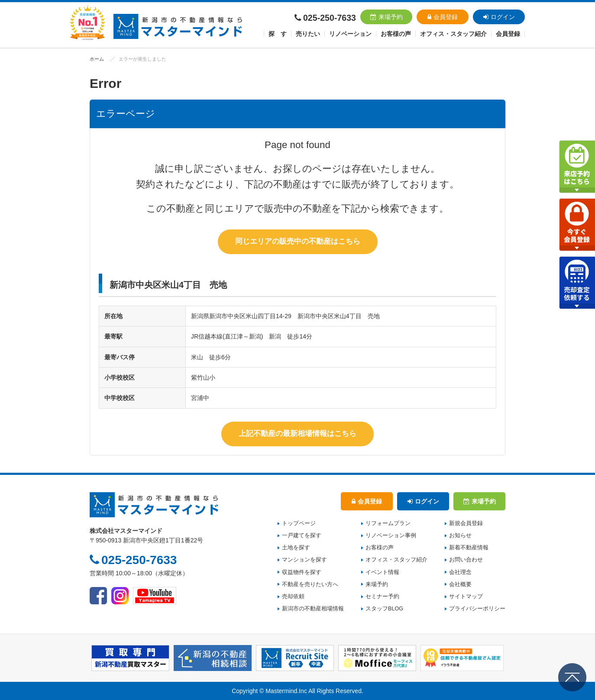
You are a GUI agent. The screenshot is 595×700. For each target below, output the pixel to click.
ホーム (97, 59)
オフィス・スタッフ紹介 (396, 560)
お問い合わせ (466, 560)
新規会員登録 (466, 523)
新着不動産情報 (469, 548)
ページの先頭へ (572, 677)
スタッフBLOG (384, 609)
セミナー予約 (382, 597)
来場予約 (386, 17)
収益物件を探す (302, 572)
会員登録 (443, 17)
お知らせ (460, 535)
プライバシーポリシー (477, 609)
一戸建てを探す (302, 535)
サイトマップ (466, 597)
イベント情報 (382, 572)
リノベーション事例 (391, 535)
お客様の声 (396, 34)
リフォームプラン (388, 523)
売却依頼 (293, 597)
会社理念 (460, 572)
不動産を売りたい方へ (310, 584)
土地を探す (296, 548)
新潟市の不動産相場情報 (313, 609)
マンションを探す (304, 560)
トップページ (299, 523)
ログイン (499, 17)
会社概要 (460, 584)
